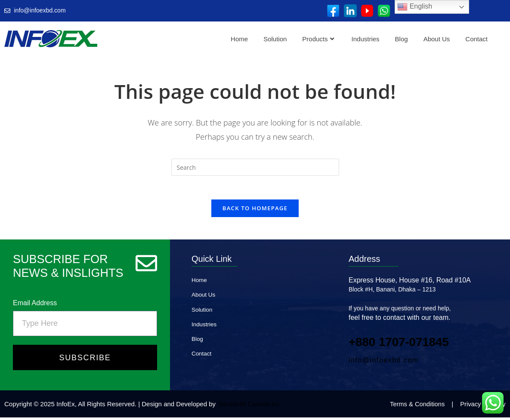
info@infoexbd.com (384, 363)
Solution (275, 39)
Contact (476, 39)
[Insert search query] (255, 167)
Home (239, 39)
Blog (402, 39)
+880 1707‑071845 (403, 344)
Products (318, 39)
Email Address (35, 305)
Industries (366, 39)
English (415, 7)
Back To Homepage (255, 211)
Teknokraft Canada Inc (250, 406)
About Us (437, 39)
